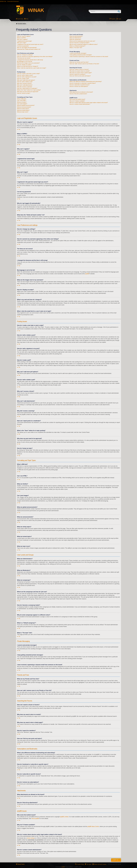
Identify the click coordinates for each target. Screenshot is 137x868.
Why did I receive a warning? (25, 87)
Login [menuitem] (120, 19)
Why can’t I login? (22, 43)
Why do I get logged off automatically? (27, 48)
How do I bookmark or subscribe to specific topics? (83, 83)
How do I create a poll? (23, 79)
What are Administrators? (76, 36)
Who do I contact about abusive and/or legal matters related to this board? (89, 103)
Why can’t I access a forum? (24, 83)
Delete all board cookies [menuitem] (100, 864)
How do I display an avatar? (24, 65)
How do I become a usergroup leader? (79, 43)
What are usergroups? (75, 39)
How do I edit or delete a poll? (25, 82)
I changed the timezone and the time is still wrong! (30, 60)
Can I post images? (22, 104)
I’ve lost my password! (23, 46)
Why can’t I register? (22, 39)
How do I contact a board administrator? (80, 104)
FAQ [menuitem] (27, 19)
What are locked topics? (23, 110)
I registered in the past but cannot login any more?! (30, 44)
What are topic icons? (23, 112)
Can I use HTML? (22, 100)
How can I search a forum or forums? (79, 69)
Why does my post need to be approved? (28, 92)
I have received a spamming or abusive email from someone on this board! (89, 56)
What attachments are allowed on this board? (81, 92)
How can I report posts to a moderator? (27, 88)
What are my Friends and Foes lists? (79, 62)
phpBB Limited (64, 817)
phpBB (87, 274)
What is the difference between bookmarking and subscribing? (86, 81)
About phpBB (35, 819)
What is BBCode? (22, 99)
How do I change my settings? (25, 55)
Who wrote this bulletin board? (77, 99)
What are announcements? (24, 107)
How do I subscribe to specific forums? (80, 85)
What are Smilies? (22, 102)
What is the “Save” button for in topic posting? (29, 90)
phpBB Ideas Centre (93, 827)
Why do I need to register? (24, 36)
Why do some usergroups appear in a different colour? (84, 44)
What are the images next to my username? (28, 63)
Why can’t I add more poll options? (26, 80)
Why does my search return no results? (80, 71)
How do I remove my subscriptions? (79, 86)
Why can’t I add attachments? (25, 85)
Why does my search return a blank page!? (81, 73)
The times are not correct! (24, 58)
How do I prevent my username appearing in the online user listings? (35, 56)
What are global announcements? (26, 105)
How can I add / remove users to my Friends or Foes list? (84, 64)
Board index (22, 24)
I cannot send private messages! (78, 53)
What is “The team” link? (76, 48)
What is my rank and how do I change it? (28, 66)
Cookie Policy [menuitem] (80, 864)
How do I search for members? (78, 74)
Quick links (20, 19)
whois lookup (31, 838)
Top (19, 129)
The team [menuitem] (89, 864)
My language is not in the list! (25, 61)
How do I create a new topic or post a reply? (28, 74)
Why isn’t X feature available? (77, 101)
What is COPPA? (22, 38)
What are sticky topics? (23, 109)
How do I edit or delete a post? (25, 75)
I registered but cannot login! (24, 41)
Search (119, 11)
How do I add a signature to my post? (27, 77)
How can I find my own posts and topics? (80, 76)
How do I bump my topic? (24, 93)
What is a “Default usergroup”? (78, 46)
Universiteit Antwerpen (13, 1)
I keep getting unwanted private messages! (81, 55)
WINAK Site (3, 1)
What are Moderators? (75, 38)
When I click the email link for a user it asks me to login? (32, 68)
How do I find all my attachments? (78, 94)
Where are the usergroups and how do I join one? (82, 41)
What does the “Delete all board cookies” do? (29, 49)
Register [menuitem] (113, 19)
